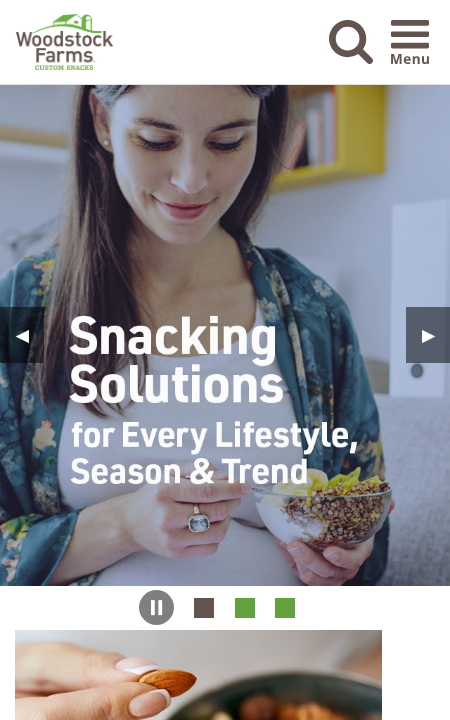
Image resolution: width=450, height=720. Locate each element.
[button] (351, 57)
